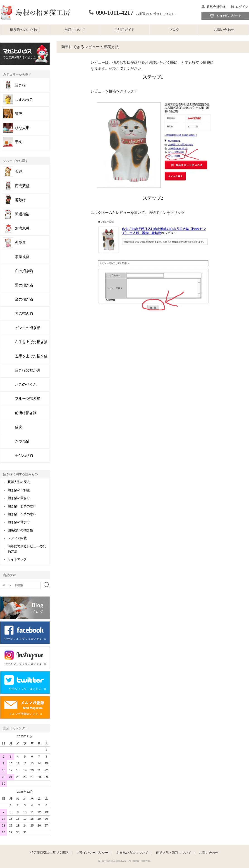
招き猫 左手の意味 (22, 514)
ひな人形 (22, 128)
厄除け (20, 200)
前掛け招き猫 (26, 413)
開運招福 (22, 214)
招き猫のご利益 (19, 490)
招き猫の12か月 (28, 370)
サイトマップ (17, 559)
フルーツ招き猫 (28, 399)
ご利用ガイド (124, 30)
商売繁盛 (22, 186)
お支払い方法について (132, 853)
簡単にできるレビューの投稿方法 (27, 549)
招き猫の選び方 (19, 522)
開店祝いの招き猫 (20, 530)
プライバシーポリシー (92, 853)
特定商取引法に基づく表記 (49, 853)
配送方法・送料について (174, 853)
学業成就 (22, 257)
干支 (19, 142)
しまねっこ (24, 100)
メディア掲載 (17, 538)
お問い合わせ (224, 30)
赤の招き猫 (24, 313)
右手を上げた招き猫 (31, 342)
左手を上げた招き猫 (31, 356)
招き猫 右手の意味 (22, 506)
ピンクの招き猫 (28, 328)
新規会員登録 (216, 7)
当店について (75, 30)
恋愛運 (20, 243)
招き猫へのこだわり (25, 30)
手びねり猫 (24, 455)
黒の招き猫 (24, 285)
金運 (19, 172)
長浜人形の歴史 (19, 482)
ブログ (174, 30)
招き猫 (20, 85)
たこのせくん (26, 384)
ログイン (242, 7)
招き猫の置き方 (19, 498)
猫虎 (19, 114)
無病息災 (22, 228)
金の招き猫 (24, 299)
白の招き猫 (24, 271)
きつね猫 (22, 441)
